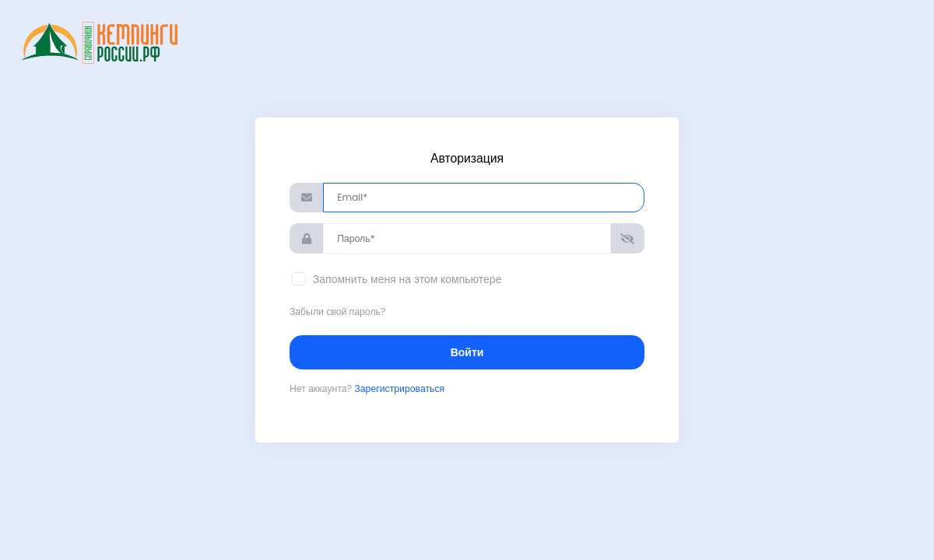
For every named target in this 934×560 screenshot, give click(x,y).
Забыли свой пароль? (337, 311)
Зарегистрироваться (399, 388)
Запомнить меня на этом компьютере (406, 280)
